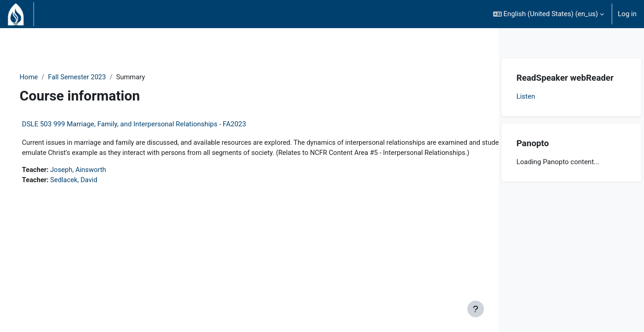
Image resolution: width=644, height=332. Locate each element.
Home (42, 77)
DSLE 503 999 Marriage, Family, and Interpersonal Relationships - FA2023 (147, 125)
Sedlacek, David (88, 191)
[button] (549, 14)
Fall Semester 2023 (91, 77)
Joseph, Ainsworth (93, 181)
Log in (627, 14)
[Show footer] (476, 309)
